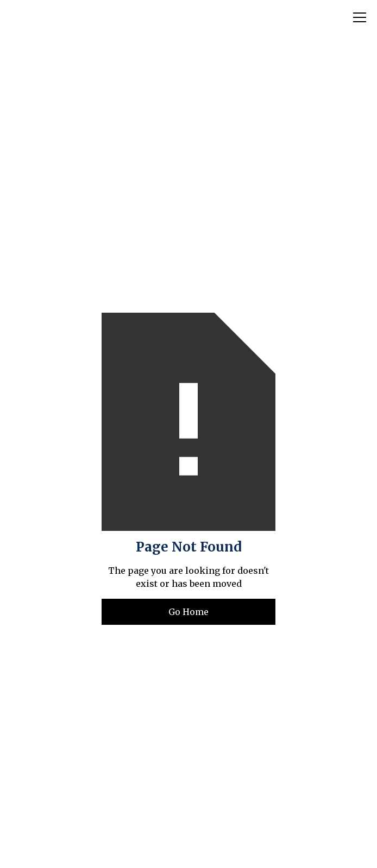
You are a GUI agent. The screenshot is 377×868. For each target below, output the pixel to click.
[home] (78, 17)
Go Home (188, 612)
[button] (357, 17)
